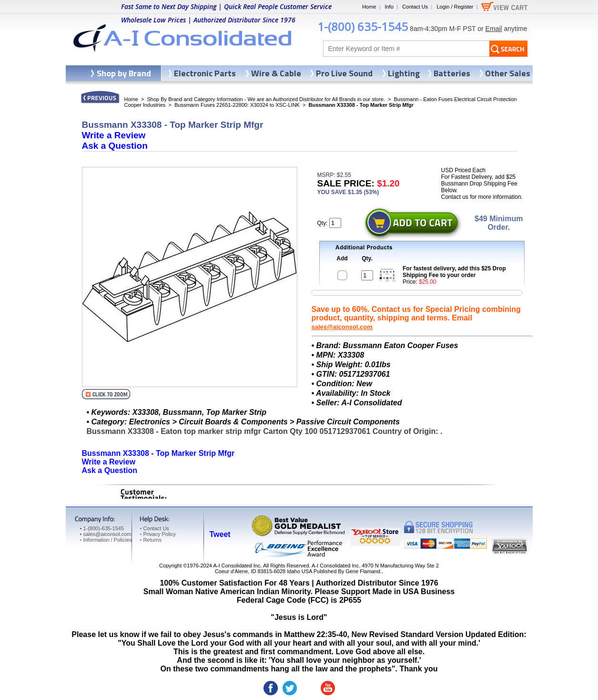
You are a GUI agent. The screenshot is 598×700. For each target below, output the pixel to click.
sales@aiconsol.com (342, 327)
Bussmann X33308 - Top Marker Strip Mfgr (158, 453)
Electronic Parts (205, 73)
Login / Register (455, 7)
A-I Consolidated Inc (237, 566)
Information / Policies (106, 540)
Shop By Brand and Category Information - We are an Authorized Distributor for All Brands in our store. (266, 99)
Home (369, 7)
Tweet (220, 534)
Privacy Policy (158, 534)
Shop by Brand (124, 73)
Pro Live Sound (344, 73)
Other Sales (508, 73)
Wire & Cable (276, 73)
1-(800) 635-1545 (363, 26)
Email (494, 29)
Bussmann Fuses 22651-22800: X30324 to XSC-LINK (237, 105)
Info (389, 7)
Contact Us (415, 7)
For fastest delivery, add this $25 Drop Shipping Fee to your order (454, 272)
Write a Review (114, 135)
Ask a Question (115, 146)
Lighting (404, 73)
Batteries (452, 73)
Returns (151, 540)
